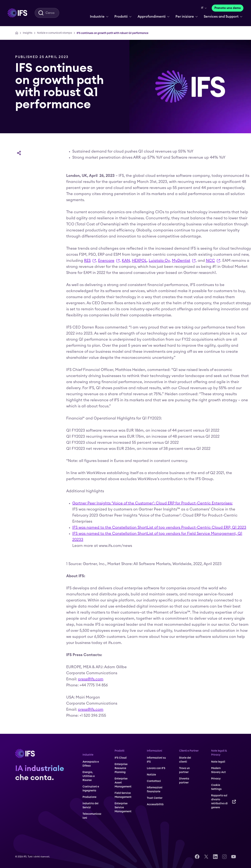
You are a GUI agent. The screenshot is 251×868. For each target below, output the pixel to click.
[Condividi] (19, 153)
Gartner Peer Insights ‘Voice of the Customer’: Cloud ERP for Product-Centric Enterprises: (152, 503)
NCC (213, 261)
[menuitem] (17, 13)
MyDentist (184, 261)
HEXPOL (139, 261)
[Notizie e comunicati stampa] (55, 33)
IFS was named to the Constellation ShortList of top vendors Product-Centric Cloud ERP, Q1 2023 (159, 528)
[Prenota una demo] (228, 8)
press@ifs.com (91, 679)
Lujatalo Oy (159, 261)
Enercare (109, 261)
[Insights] (28, 33)
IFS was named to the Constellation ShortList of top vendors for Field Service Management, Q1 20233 (157, 537)
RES (90, 261)
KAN (126, 261)
